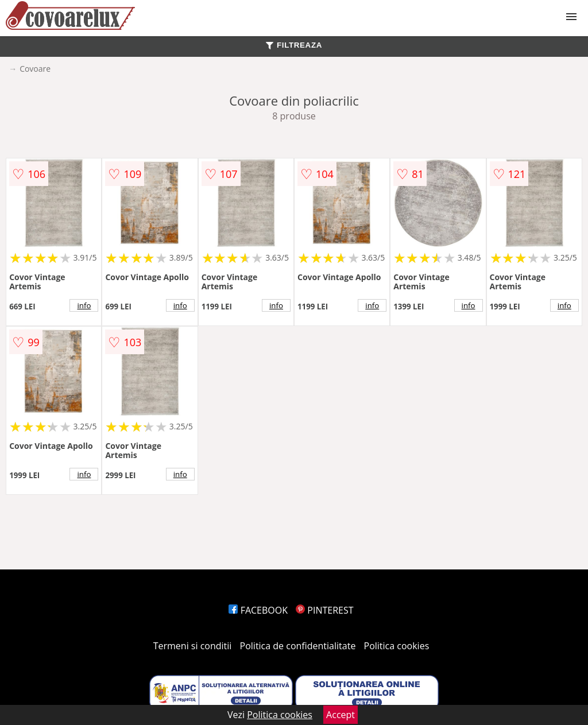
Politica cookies (397, 646)
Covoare (35, 69)
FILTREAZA (294, 45)
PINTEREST (324, 610)
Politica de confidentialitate (298, 646)
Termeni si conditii (193, 646)
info (84, 305)
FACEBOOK (258, 610)
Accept (341, 715)
